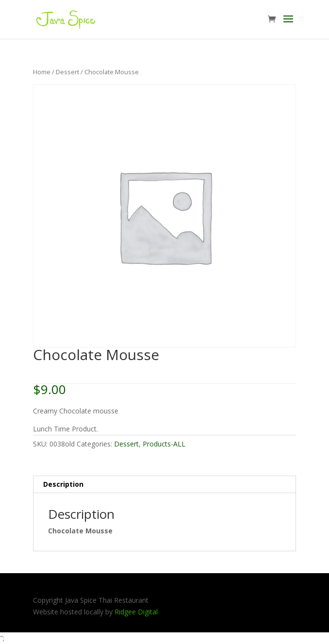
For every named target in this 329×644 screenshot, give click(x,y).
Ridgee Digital (136, 612)
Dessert (67, 72)
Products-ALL (164, 444)
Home (42, 72)
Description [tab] (63, 484)
